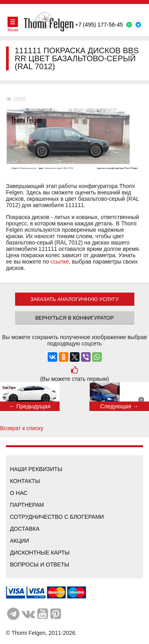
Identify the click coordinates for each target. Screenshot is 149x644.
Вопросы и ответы (40, 564)
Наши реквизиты (36, 469)
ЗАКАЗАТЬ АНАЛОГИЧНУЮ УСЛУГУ (74, 299)
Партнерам (27, 505)
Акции (19, 541)
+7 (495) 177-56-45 (99, 25)
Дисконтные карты (40, 553)
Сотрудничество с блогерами (57, 517)
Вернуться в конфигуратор (75, 318)
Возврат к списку (22, 428)
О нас (19, 493)
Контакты (25, 481)
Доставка (25, 529)
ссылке (60, 262)
